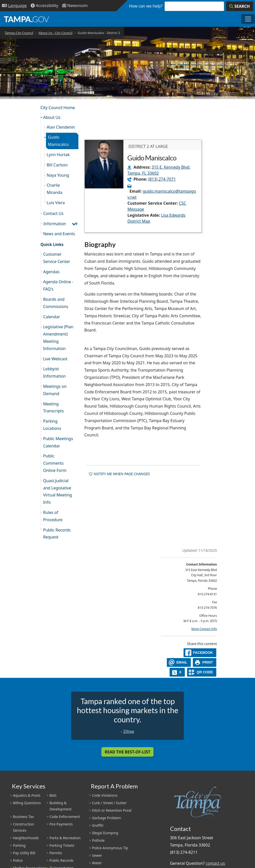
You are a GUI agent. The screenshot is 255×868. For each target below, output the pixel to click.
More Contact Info (204, 629)
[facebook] (200, 653)
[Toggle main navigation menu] (248, 19)
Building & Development (60, 806)
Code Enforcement (65, 817)
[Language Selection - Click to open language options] (14, 6)
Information (55, 224)
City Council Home (58, 108)
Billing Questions (27, 803)
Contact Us (53, 213)
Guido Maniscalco (58, 141)
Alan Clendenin (61, 127)
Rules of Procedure (53, 516)
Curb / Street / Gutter (109, 803)
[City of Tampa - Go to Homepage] (26, 19)
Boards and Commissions (56, 303)
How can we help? (146, 6)
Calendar (52, 317)
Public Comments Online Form (55, 463)
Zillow (128, 731)
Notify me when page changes (119, 474)
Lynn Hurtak (58, 155)
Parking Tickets (62, 845)
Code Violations (105, 795)
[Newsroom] (75, 6)
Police (18, 860)
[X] (177, 672)
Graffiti (98, 825)
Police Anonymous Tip (110, 848)
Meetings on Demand (55, 390)
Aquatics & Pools (27, 795)
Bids (53, 795)
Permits (56, 853)
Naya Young (58, 175)
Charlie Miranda (55, 189)
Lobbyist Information (55, 372)
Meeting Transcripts (54, 407)
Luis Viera (56, 203)
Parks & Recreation (65, 838)
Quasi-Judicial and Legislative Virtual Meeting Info (58, 491)
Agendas (51, 272)
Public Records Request (57, 534)
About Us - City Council (55, 33)
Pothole (98, 840)
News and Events (59, 234)
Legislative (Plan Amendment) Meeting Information (58, 338)
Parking (19, 845)
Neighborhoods (26, 838)
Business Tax (23, 817)
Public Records (61, 860)
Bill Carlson (57, 165)
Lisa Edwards (173, 215)
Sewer (97, 855)
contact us (215, 863)
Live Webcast (55, 359)
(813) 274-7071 (162, 179)
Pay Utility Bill (24, 853)
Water (97, 863)
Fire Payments (61, 824)
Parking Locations (52, 425)
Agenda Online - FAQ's (58, 285)
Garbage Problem (106, 818)
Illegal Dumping (105, 833)
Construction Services (24, 827)
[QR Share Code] (202, 672)
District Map (139, 221)
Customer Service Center (57, 258)
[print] (205, 662)
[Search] (240, 6)
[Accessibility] (44, 6)
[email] (179, 662)
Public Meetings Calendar (58, 442)
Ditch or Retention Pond (112, 810)
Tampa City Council (19, 33)
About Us (52, 117)
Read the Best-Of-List (127, 752)
